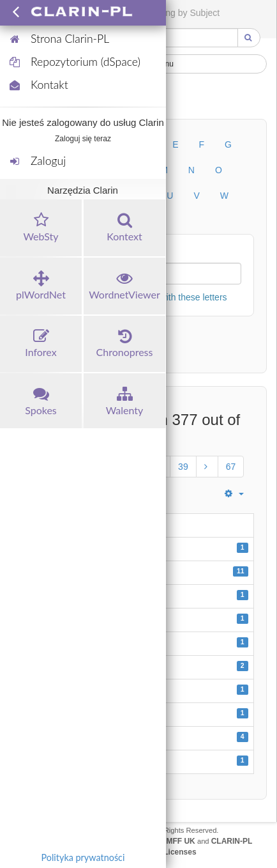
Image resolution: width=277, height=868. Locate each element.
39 (183, 467)
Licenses (180, 852)
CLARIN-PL (232, 841)
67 (231, 467)
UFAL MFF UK (170, 841)
